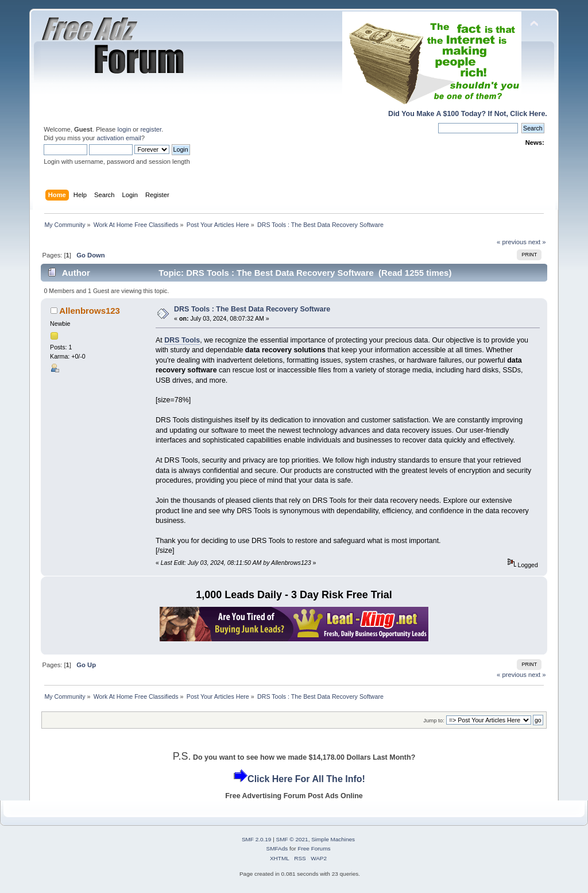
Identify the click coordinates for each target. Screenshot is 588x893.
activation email (119, 138)
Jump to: (434, 720)
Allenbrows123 (90, 311)
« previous (512, 242)
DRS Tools (182, 340)
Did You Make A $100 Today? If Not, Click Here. (468, 114)
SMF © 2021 (292, 839)
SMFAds (277, 848)
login (124, 129)
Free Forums (314, 848)
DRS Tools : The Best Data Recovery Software (252, 309)
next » (537, 242)
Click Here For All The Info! (306, 779)
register (151, 129)
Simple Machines (333, 839)
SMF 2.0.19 (257, 839)
